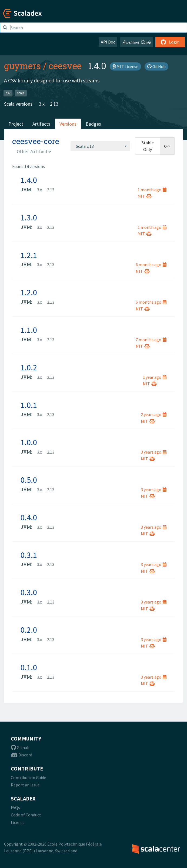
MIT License (125, 66)
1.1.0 (29, 330)
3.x (42, 104)
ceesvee (65, 66)
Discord (21, 755)
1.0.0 (29, 442)
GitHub (156, 66)
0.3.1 (29, 555)
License (18, 822)
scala (21, 93)
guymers (22, 66)
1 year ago (155, 377)
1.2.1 (29, 255)
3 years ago (154, 452)
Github (20, 748)
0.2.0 (29, 630)
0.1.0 (29, 667)
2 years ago (154, 414)
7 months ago (151, 340)
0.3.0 (29, 592)
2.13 (54, 104)
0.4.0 (29, 517)
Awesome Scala (137, 42)
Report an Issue (25, 785)
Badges (93, 124)
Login (170, 42)
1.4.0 (29, 180)
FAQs (15, 807)
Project (16, 124)
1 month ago (152, 190)
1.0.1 (29, 405)
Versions (68, 124)
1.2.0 (29, 292)
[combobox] (100, 146)
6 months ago (151, 264)
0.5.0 (29, 480)
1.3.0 (29, 217)
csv (8, 93)
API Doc (108, 42)
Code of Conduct (26, 815)
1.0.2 (29, 367)
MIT (145, 196)
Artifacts (41, 124)
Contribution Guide (29, 777)
